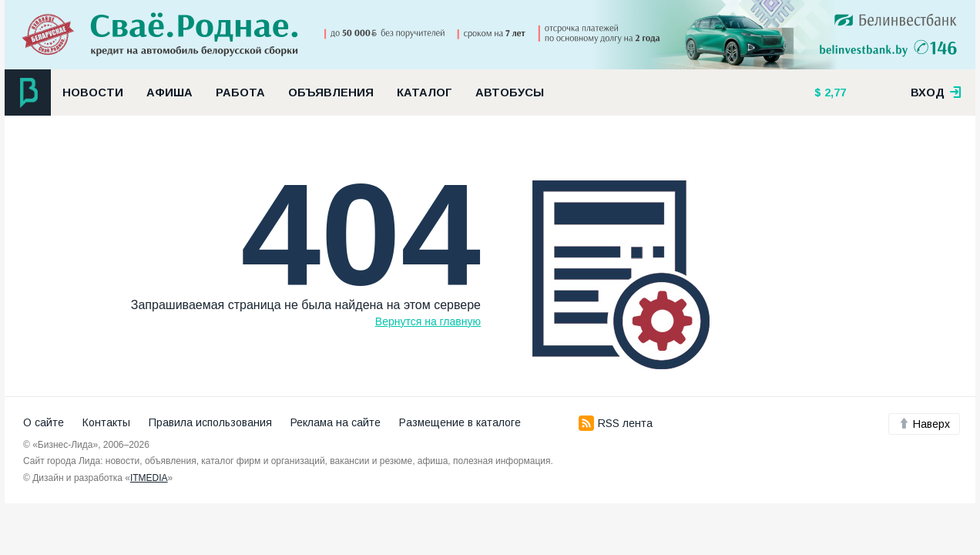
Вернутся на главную (428, 321)
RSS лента (616, 423)
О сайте (44, 422)
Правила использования (210, 422)
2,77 (834, 92)
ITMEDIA (149, 478)
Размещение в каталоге (460, 422)
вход (936, 92)
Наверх (924, 424)
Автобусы (510, 92)
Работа (240, 92)
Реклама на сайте (336, 422)
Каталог (425, 92)
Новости (93, 92)
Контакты (106, 422)
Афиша (169, 92)
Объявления (331, 92)
